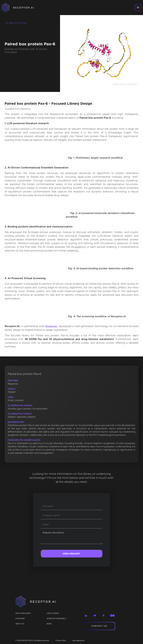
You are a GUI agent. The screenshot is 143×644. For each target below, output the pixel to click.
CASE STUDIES (53, 613)
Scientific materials (56, 618)
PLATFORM (20, 618)
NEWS (49, 624)
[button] (138, 8)
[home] (22, 8)
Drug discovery (23, 613)
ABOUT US (20, 624)
